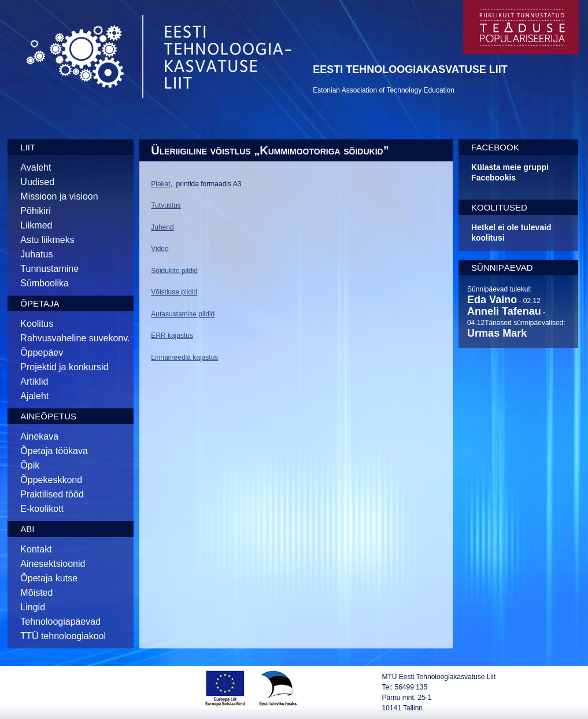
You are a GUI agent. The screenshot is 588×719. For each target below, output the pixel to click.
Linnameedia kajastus (184, 357)
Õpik (30, 465)
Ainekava (39, 436)
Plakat (160, 184)
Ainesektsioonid (53, 564)
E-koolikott (42, 509)
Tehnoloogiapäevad (60, 622)
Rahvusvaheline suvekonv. (75, 338)
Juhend (162, 227)
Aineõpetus (48, 416)
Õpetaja (40, 303)
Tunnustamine (49, 269)
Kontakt (36, 549)
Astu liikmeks (47, 240)
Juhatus (36, 254)
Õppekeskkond (51, 480)
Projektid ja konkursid (64, 367)
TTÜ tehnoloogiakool (63, 636)
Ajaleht (34, 396)
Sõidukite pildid (174, 271)
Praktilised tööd (52, 494)
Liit (28, 147)
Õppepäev (42, 353)
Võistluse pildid (174, 292)
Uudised (37, 182)
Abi (27, 529)
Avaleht (36, 167)
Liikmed (36, 225)
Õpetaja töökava (54, 451)
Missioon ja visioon (59, 196)
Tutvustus (166, 205)
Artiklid (34, 381)
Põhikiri (35, 211)
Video (160, 249)
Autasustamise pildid (183, 314)
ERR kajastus (172, 335)
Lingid (33, 607)
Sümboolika (45, 283)
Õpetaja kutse (49, 578)
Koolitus (37, 324)
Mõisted (36, 593)
